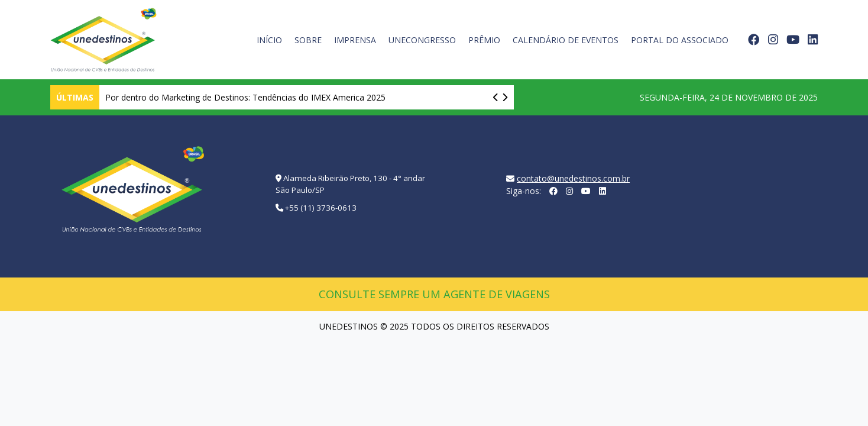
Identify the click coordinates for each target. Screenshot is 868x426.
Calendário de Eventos (566, 40)
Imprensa (355, 40)
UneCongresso (422, 40)
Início (269, 40)
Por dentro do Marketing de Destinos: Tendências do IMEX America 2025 (245, 97)
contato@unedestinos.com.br (573, 178)
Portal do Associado (680, 40)
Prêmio (484, 40)
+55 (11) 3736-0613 (321, 208)
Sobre (308, 40)
